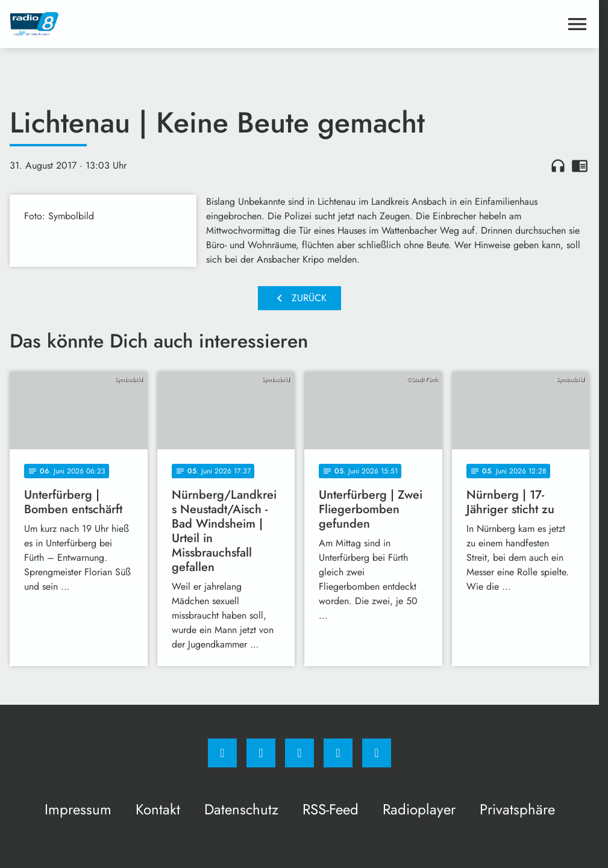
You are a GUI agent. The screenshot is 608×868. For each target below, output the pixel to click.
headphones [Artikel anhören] (558, 166)
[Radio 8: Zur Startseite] (155, 24)
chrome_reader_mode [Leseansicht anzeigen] (580, 166)
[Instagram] (261, 753)
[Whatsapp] (299, 753)
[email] (377, 753)
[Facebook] (222, 753)
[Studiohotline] (338, 753)
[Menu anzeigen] (577, 24)
